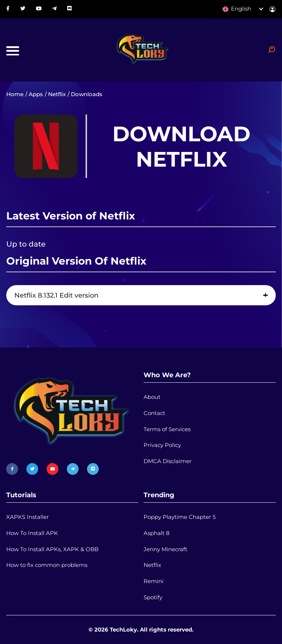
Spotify (153, 597)
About (152, 397)
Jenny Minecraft (165, 549)
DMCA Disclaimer (168, 461)
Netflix (57, 94)
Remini (153, 581)
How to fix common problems (47, 565)
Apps (36, 94)
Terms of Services (167, 429)
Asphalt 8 (157, 533)
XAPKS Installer (28, 517)
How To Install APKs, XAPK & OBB (52, 549)
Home (15, 94)
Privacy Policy (162, 445)
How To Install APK (32, 533)
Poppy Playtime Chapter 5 (180, 517)
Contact (154, 413)
